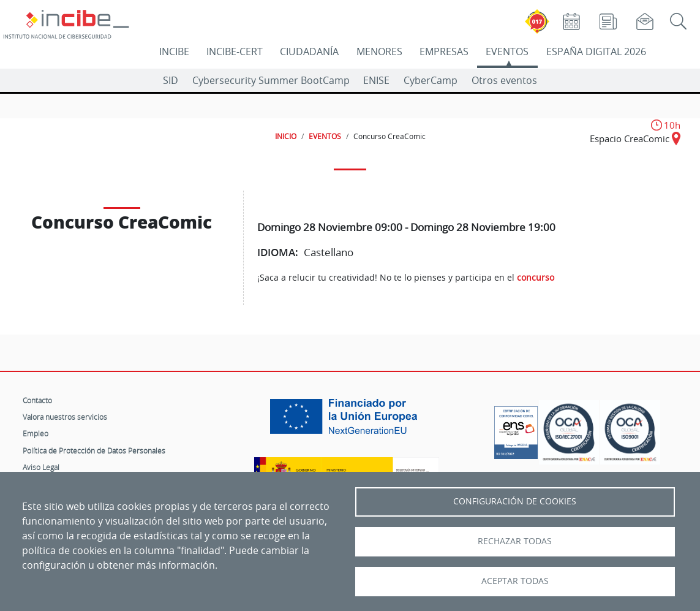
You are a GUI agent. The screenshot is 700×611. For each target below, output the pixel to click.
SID (171, 80)
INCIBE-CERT (235, 51)
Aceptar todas (515, 581)
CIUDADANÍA (309, 51)
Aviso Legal (41, 467)
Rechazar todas (515, 541)
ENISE (376, 80)
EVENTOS (507, 51)
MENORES (379, 51)
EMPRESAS (444, 51)
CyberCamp (431, 80)
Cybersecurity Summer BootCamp (271, 80)
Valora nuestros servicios (65, 417)
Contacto (37, 400)
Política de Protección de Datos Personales (94, 450)
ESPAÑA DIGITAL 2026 (596, 51)
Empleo (36, 433)
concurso (536, 277)
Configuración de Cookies (515, 501)
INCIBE (174, 51)
